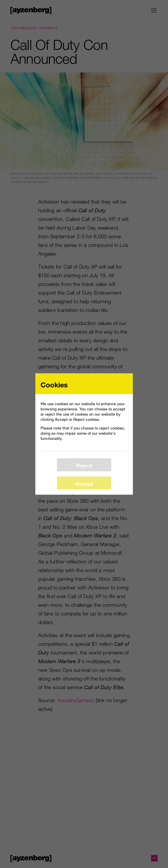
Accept (84, 484)
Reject (84, 465)
